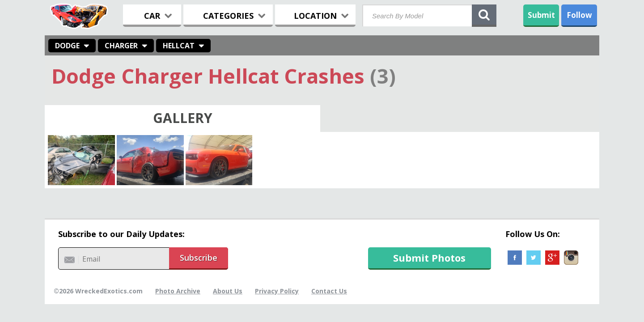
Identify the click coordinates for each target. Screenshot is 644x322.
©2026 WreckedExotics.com (98, 291)
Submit (541, 15)
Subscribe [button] (199, 258)
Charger (121, 46)
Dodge (67, 46)
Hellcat (179, 46)
